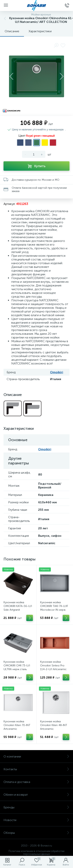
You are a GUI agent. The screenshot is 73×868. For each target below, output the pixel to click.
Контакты (36, 769)
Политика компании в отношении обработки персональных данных (36, 853)
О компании (36, 756)
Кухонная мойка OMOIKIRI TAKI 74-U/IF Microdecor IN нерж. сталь (54, 608)
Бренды (36, 807)
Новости (36, 820)
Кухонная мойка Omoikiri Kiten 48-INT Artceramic (54, 725)
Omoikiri (57, 372)
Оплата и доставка (36, 782)
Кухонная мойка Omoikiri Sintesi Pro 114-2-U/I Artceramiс (53, 666)
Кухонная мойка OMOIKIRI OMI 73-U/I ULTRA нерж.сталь (17, 666)
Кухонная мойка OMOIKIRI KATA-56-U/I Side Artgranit (18, 606)
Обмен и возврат (36, 795)
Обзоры (36, 833)
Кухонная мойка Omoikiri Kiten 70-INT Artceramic (17, 725)
